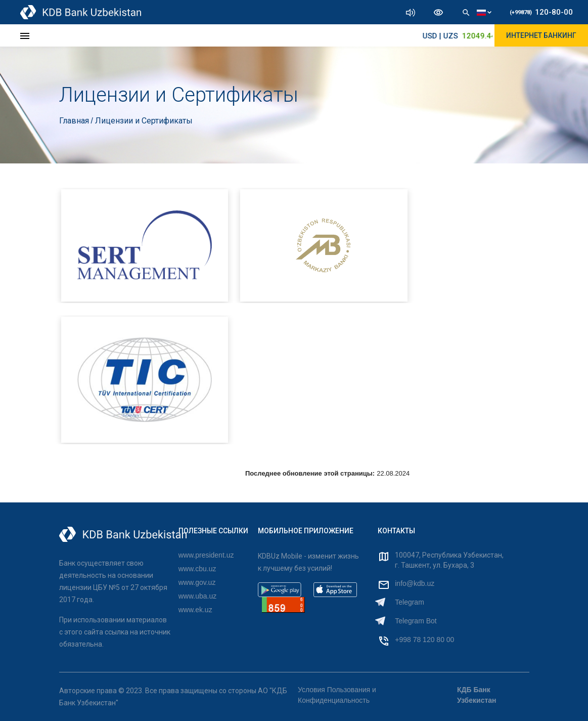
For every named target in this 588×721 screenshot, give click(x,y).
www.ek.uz (195, 610)
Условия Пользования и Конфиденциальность (337, 695)
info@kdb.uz (415, 583)
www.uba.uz (197, 596)
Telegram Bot (416, 621)
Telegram (410, 602)
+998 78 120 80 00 (424, 640)
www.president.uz (206, 555)
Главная (75, 121)
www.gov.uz (197, 582)
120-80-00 (541, 12)
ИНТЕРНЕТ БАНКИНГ (541, 35)
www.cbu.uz (197, 569)
